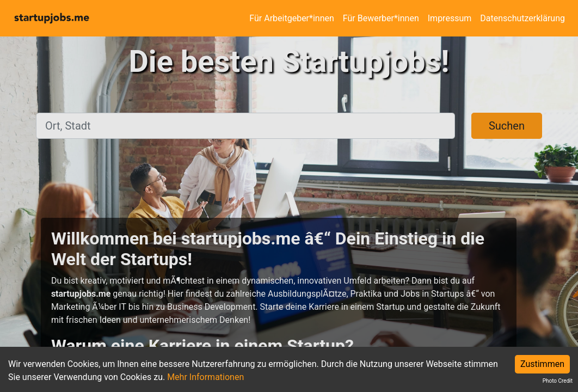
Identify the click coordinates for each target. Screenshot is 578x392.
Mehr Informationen (205, 377)
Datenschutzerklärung (522, 18)
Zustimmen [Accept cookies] (542, 364)
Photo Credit (558, 381)
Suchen (507, 126)
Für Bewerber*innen (381, 18)
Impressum (450, 18)
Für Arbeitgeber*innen (291, 18)
